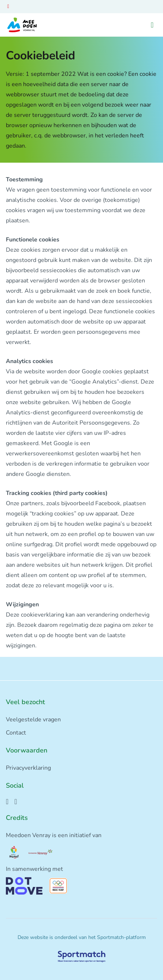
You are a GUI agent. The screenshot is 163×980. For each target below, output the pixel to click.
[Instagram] (16, 802)
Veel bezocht (25, 702)
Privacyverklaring (28, 768)
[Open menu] (152, 25)
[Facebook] (7, 802)
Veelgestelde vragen (33, 720)
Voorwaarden (27, 750)
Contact (16, 733)
